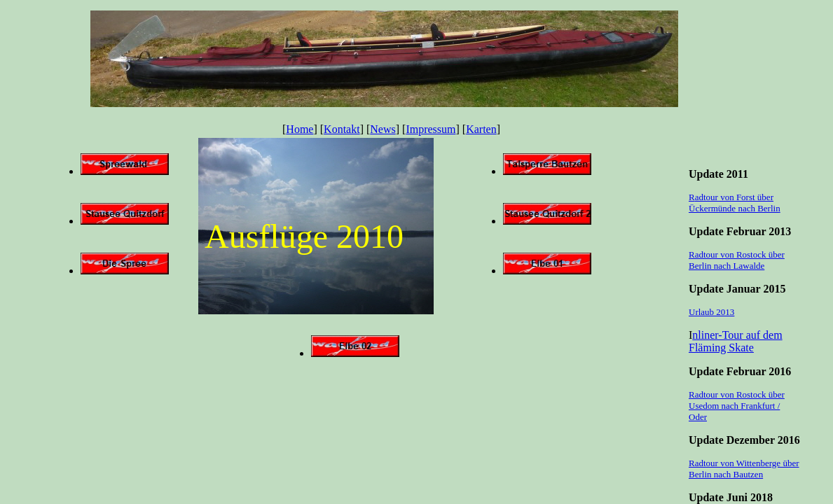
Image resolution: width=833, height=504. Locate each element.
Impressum (431, 129)
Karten (481, 129)
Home (300, 129)
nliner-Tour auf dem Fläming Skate (736, 341)
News (383, 129)
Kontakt (342, 129)
